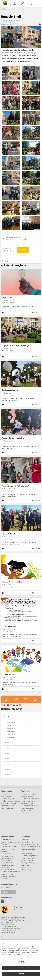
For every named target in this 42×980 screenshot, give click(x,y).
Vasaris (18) (11, 734)
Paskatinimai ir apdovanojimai (11, 801)
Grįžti (7, 261)
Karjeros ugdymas (27, 803)
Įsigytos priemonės (8, 863)
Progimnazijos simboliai (9, 803)
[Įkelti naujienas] (14, 3)
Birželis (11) (11, 722)
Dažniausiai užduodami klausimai (29, 850)
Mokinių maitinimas (28, 808)
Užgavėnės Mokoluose (10, 534)
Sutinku (21, 974)
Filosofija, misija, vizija (9, 799)
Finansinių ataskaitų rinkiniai (10, 847)
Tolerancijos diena (9, 674)
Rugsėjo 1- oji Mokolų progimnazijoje (15, 346)
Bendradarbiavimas (8, 808)
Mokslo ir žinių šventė (10, 626)
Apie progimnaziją (7, 794)
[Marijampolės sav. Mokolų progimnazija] (5, 3)
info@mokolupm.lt (10, 927)
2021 (9, 764)
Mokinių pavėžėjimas (28, 813)
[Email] (3, 901)
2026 (9, 716)
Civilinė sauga (26, 865)
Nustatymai (21, 962)
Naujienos (12, 9)
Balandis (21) (12, 728)
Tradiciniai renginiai (8, 806)
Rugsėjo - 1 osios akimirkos (12, 582)
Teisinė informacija (28, 867)
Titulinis (4, 9)
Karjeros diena (7, 298)
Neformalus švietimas (29, 801)
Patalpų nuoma (26, 810)
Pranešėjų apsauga (28, 853)
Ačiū (22, 250)
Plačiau (35, 312)
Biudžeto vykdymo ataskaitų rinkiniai (10, 843)
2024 (9, 748)
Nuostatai (5, 879)
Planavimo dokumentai (9, 876)
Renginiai (21, 9)
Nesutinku (21, 968)
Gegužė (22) (11, 725)
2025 (9, 743)
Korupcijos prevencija (28, 863)
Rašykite (5, 892)
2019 (9, 775)
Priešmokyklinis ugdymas (30, 794)
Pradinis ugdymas (27, 796)
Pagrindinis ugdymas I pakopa (31, 799)
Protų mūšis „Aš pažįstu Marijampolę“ (15, 486)
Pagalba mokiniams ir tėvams (31, 806)
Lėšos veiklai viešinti (8, 849)
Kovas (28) (11, 731)
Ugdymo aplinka (7, 796)
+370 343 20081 (9, 923)
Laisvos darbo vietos (8, 856)
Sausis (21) (11, 737)
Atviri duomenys (27, 870)
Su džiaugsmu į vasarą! (10, 390)
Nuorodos (25, 840)
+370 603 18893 (9, 925)
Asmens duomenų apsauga (30, 844)
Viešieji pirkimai (7, 854)
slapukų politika (16, 955)
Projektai (5, 851)
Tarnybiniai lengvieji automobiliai (8, 866)
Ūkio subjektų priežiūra (9, 869)
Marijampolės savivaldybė (22, 910)
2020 (9, 770)
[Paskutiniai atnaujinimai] (22, 3)
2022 (9, 759)
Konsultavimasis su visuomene (31, 847)
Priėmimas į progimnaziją (29, 856)
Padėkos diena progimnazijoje (13, 438)
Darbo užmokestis (7, 874)
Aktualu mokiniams (28, 860)
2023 (9, 753)
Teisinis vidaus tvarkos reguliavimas (9, 859)
